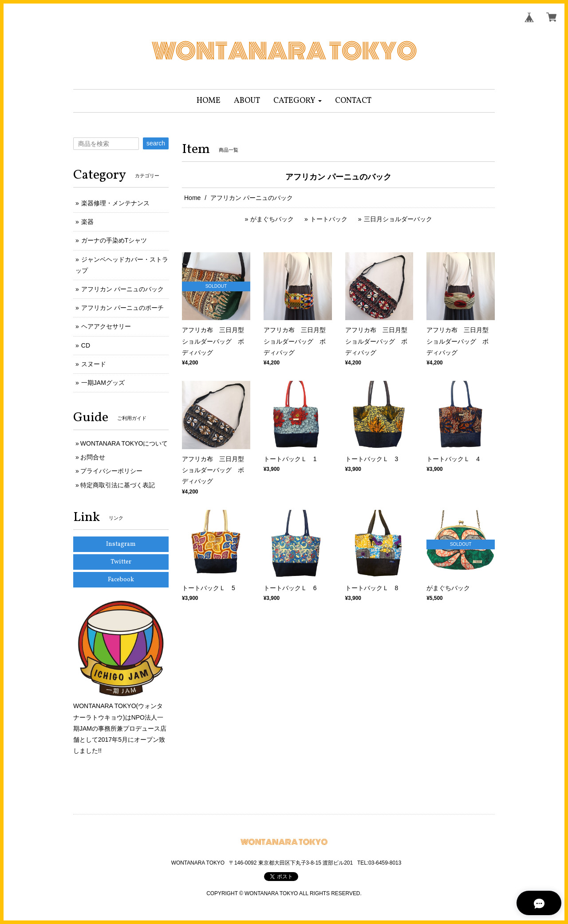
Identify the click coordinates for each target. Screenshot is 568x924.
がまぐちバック (272, 219)
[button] (298, 101)
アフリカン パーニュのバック (122, 289)
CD (86, 345)
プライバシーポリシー (111, 471)
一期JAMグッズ (103, 383)
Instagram (121, 544)
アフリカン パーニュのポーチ (122, 308)
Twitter (121, 562)
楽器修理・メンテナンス (115, 203)
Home (192, 198)
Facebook (121, 580)
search (156, 143)
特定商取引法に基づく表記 (118, 485)
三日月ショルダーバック (398, 219)
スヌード (94, 364)
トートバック (329, 219)
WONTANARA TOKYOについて (124, 443)
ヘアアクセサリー (106, 326)
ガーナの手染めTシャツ (114, 240)
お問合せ (93, 457)
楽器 (87, 222)
